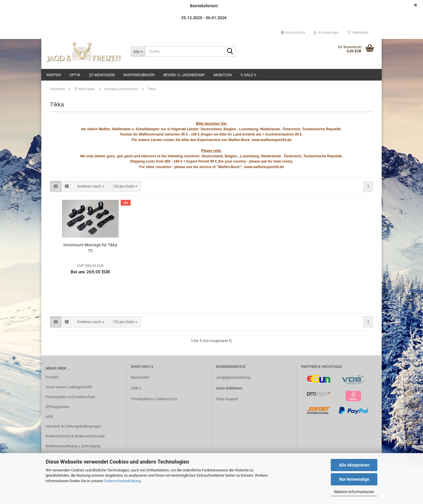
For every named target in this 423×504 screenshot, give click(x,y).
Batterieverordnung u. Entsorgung (73, 446)
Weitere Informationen (354, 492)
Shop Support (227, 399)
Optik (75, 75)
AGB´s (136, 388)
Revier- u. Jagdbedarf (184, 75)
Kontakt (52, 377)
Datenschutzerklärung (122, 481)
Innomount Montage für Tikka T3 (90, 248)
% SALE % (248, 75)
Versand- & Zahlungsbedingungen (73, 426)
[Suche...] (138, 51)
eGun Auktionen (229, 388)
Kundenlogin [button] (326, 33)
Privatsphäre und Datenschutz (70, 397)
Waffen (54, 75)
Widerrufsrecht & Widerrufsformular (75, 436)
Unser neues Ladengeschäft (69, 387)
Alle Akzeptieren (354, 465)
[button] (293, 33)
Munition (223, 75)
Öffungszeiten (57, 407)
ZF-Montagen (102, 75)
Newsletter (140, 377)
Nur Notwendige (354, 479)
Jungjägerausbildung (233, 377)
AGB (49, 417)
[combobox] (91, 187)
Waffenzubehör (139, 75)
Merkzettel (358, 33)
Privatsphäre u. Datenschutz (154, 399)
